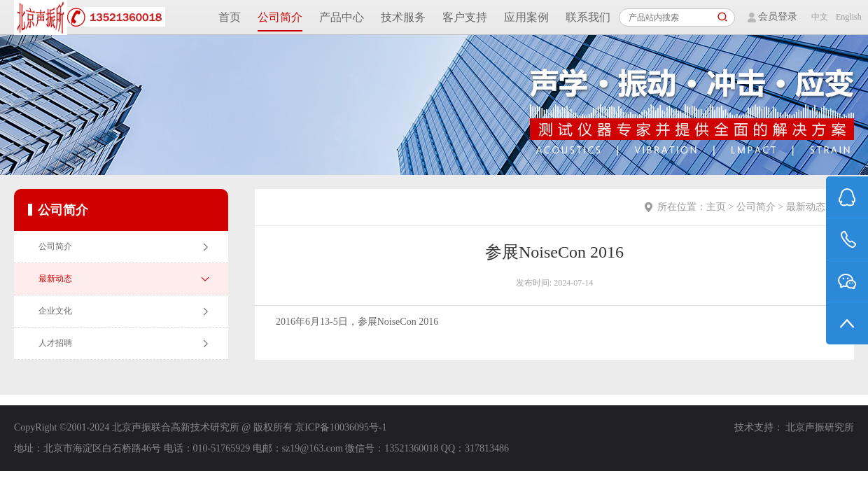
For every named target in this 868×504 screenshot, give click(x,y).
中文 (820, 17)
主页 (716, 207)
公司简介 (756, 207)
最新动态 (806, 207)
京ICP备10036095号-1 (341, 427)
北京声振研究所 (820, 427)
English (845, 17)
